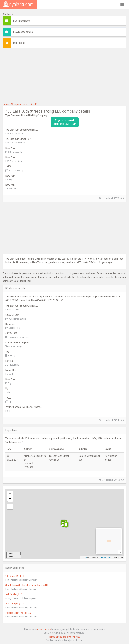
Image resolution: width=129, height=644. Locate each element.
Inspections (19, 43)
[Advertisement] (64, 75)
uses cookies (44, 629)
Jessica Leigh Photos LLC (19, 613)
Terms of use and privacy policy (65, 637)
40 (36, 104)
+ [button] (10, 494)
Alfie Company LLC (15, 604)
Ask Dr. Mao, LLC (14, 594)
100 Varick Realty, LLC (16, 576)
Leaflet (84, 557)
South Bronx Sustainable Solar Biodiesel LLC (28, 585)
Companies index (20, 104)
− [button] (10, 499)
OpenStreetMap (106, 557)
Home (6, 104)
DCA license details (23, 32)
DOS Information (22, 21)
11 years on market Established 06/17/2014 (65, 122)
